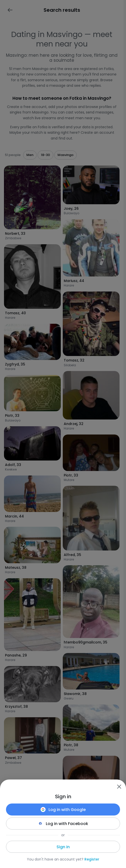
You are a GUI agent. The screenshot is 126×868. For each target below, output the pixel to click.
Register (92, 859)
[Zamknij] (119, 786)
